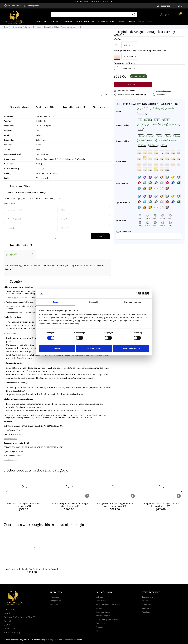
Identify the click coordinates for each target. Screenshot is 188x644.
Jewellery (42, 22)
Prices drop (54, 597)
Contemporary (107, 22)
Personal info (148, 597)
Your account (151, 592)
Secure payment (103, 612)
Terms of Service (69, 640)
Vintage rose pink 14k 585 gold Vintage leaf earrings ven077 (161, 505)
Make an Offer (46, 107)
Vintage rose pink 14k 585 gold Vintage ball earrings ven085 (32, 569)
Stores (99, 631)
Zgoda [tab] (56, 302)
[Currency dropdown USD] (181, 6)
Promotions (145, 22)
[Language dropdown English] (168, 6)
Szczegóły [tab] (94, 302)
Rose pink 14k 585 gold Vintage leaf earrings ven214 (23, 505)
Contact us (100, 623)
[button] (182, 492)
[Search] (134, 15)
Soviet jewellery (86, 22)
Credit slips (147, 605)
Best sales (54, 605)
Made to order (127, 22)
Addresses (146, 608)
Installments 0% (75, 107)
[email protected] (11, 439)
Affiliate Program (103, 616)
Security (99, 107)
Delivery (99, 597)
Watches (69, 22)
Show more (129, 45)
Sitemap (99, 627)
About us (100, 608)
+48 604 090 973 (13, 6)
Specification (19, 107)
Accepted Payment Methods (108, 620)
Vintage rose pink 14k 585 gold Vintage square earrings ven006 (115, 505)
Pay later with (124, 91)
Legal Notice (101, 601)
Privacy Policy (53, 640)
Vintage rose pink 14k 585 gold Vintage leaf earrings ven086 (69, 505)
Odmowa (57, 349)
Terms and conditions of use (108, 605)
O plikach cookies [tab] (132, 302)
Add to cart (133, 85)
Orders (145, 601)
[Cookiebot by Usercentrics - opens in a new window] (138, 294)
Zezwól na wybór (94, 349)
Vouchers (146, 612)
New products (56, 601)
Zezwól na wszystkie (131, 349)
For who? (56, 22)
